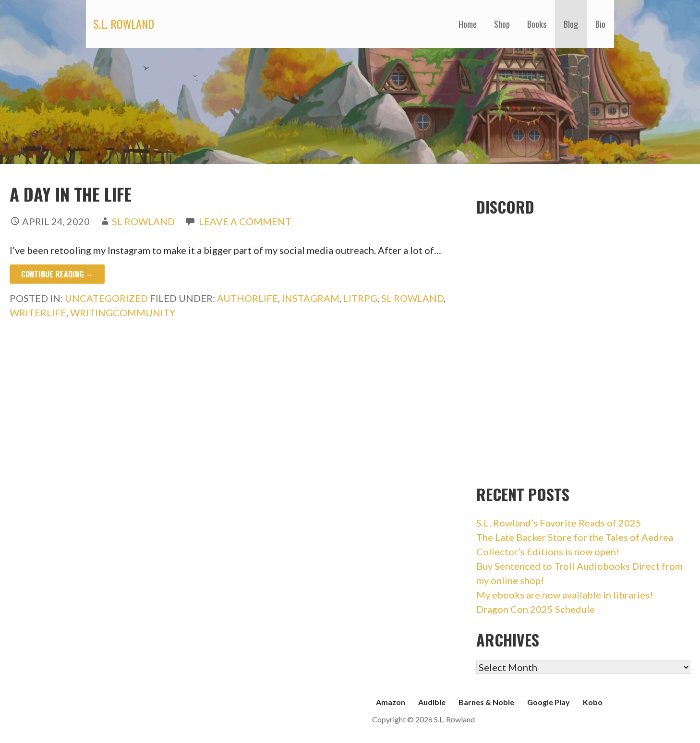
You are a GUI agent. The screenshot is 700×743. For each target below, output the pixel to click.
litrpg (360, 298)
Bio (600, 24)
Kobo (593, 702)
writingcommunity (123, 312)
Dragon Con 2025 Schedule (536, 609)
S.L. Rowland (124, 24)
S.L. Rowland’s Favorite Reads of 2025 (559, 523)
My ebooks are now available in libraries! (565, 595)
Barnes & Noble (486, 702)
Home (468, 24)
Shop (502, 24)
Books (537, 24)
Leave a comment (245, 221)
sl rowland (412, 298)
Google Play (549, 702)
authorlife (247, 298)
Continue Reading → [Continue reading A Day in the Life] (57, 274)
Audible (432, 702)
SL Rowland (143, 221)
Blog (571, 24)
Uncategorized (106, 298)
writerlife (38, 312)
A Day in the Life (71, 194)
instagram (311, 298)
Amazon (391, 702)
